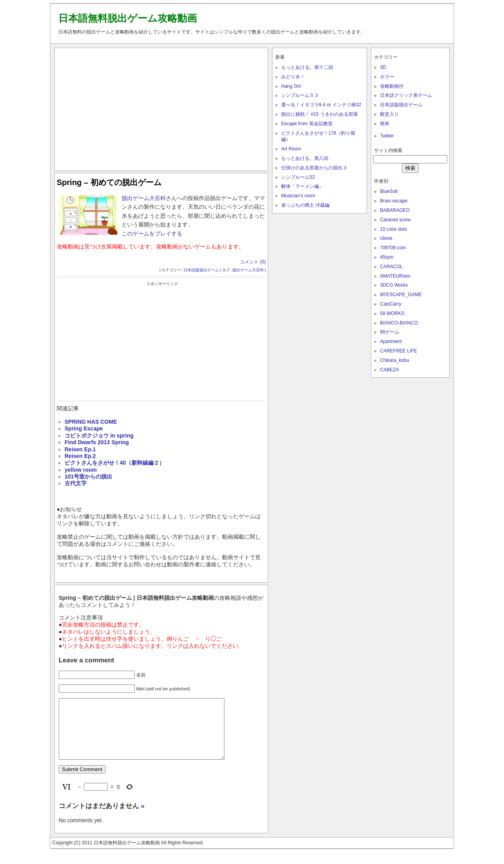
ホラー (387, 77)
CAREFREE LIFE (398, 351)
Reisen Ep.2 (80, 456)
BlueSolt (389, 191)
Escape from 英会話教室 (307, 124)
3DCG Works (394, 285)
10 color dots (394, 229)
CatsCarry (391, 304)
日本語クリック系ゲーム (406, 95)
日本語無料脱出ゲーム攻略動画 (128, 18)
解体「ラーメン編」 (302, 186)
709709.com (393, 248)
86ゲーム (390, 332)
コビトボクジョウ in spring (99, 436)
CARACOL (391, 267)
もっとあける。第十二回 (307, 67)
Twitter (387, 136)
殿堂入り (389, 114)
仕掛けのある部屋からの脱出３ (314, 168)
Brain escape (394, 201)
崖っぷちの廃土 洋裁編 (305, 205)
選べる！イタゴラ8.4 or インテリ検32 (321, 105)
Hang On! (291, 86)
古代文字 (76, 483)
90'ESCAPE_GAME (401, 295)
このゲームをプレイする (152, 234)
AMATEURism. (396, 276)
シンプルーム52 (298, 177)
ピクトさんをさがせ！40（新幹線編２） (115, 463)
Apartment (391, 341)
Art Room (291, 149)
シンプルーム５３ (300, 95)
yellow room (81, 470)
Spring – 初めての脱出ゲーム (109, 182)
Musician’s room (298, 196)
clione (386, 238)
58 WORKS (392, 313)
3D (383, 67)
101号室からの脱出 (88, 476)
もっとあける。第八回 (305, 158)
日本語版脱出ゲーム (201, 270)
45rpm (387, 257)
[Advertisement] (161, 108)
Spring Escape (84, 428)
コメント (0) (253, 262)
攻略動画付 (392, 86)
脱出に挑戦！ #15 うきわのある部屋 (320, 114)
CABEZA (389, 370)
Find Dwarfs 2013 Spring (97, 442)
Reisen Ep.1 (80, 449)
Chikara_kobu (395, 360)
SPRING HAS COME (91, 422)
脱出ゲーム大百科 (144, 198)
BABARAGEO (395, 210)
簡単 (385, 124)
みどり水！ (293, 77)
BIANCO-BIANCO (399, 323)
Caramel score (395, 220)
